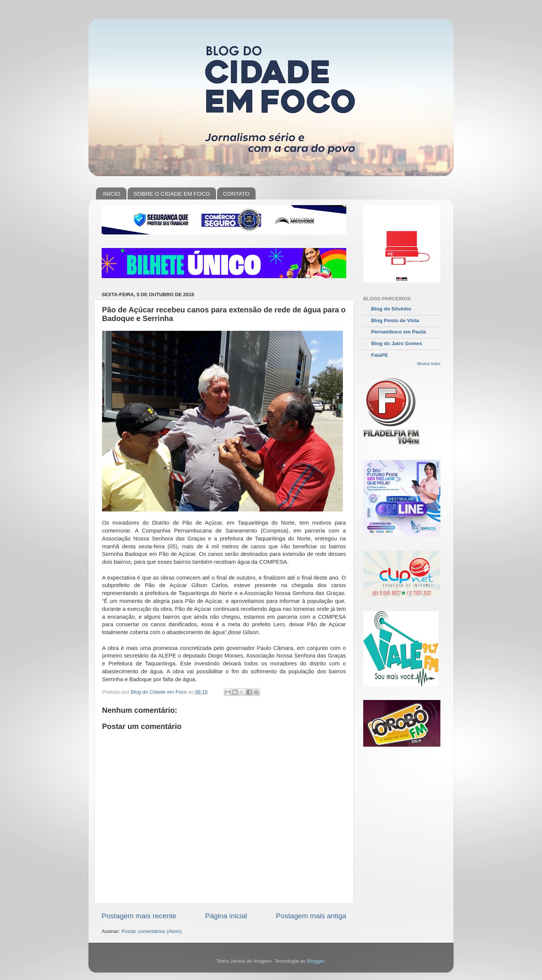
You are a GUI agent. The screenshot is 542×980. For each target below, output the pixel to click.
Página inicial (226, 916)
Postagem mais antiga (311, 916)
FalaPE (380, 355)
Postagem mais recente (139, 916)
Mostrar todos (429, 364)
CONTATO (236, 194)
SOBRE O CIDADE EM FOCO (171, 194)
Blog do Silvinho (391, 309)
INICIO (112, 194)
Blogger (316, 961)
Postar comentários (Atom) (152, 931)
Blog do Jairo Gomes (397, 343)
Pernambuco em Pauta (399, 332)
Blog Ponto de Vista (395, 320)
